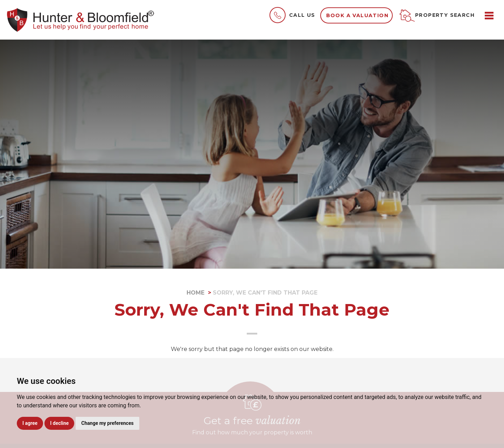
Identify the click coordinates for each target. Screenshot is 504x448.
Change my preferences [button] (107, 423)
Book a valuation (357, 15)
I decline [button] (59, 423)
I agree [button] (30, 423)
